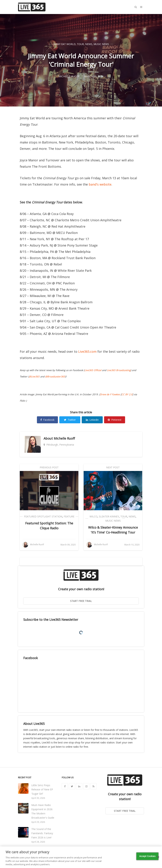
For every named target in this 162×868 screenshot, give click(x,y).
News (89, 44)
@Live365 (34, 377)
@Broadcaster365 (55, 377)
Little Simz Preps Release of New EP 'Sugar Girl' (42, 789)
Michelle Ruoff (64, 438)
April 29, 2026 (38, 822)
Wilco (94, 516)
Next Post (113, 467)
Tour (80, 44)
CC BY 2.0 (127, 394)
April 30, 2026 (38, 798)
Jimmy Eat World (64, 44)
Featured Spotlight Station (43, 516)
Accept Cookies (147, 856)
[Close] (158, 857)
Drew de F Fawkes (110, 394)
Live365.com (87, 351)
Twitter (70, 420)
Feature (69, 516)
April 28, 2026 (38, 842)
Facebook (47, 420)
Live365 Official (93, 370)
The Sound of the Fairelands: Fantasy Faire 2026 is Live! (42, 833)
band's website (100, 184)
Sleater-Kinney (109, 516)
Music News (101, 44)
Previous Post (49, 467)
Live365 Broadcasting (119, 370)
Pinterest (115, 420)
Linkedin (92, 420)
